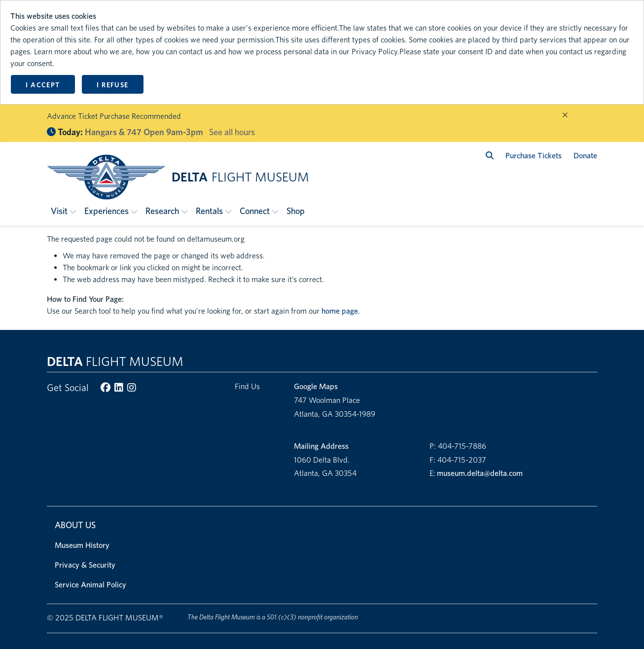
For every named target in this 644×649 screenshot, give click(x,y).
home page (340, 311)
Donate (585, 156)
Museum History (82, 545)
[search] (490, 156)
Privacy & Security (85, 565)
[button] (64, 211)
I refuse (112, 85)
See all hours (232, 132)
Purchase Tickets (534, 156)
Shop (296, 211)
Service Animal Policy (90, 585)
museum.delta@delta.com (480, 473)
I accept (43, 85)
